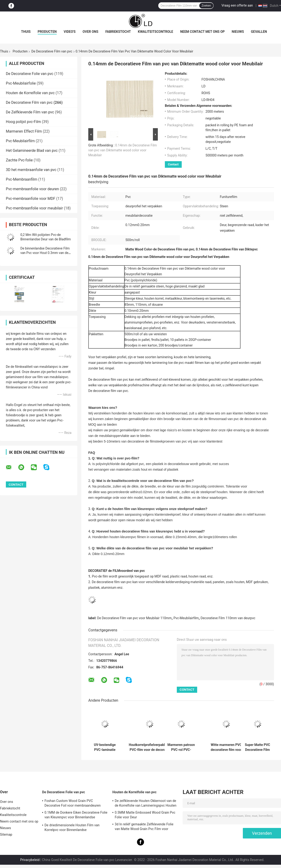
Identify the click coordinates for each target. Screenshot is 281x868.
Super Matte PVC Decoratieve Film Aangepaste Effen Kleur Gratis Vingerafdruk (258, 747)
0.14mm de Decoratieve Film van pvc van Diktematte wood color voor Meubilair (123, 150)
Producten (47, 32)
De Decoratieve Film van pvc (52, 51)
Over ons (91, 32)
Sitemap (6, 834)
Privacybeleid (30, 860)
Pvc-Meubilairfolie (21, 83)
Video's (70, 32)
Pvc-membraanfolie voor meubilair (34, 208)
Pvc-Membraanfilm (22, 179)
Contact (173, 164)
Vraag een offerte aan (237, 5)
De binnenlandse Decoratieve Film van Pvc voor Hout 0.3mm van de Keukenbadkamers (45, 253)
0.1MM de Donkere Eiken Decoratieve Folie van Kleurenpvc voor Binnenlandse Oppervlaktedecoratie (76, 816)
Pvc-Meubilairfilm (20, 141)
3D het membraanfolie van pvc (31, 170)
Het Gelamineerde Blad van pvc (32, 151)
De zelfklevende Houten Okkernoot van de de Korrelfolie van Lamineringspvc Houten (146, 803)
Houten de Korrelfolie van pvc (30, 93)
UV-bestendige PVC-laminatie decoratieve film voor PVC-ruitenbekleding (105, 747)
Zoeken (206, 6)
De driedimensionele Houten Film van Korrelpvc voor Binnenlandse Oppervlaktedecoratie (72, 828)
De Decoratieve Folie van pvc (30, 74)
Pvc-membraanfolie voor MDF (31, 199)
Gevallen (259, 32)
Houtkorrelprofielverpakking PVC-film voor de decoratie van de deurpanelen (150, 747)
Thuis (26, 32)
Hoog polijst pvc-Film (23, 122)
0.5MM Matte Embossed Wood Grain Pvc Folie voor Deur (145, 815)
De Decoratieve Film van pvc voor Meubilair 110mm (134, 618)
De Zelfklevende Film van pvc (30, 112)
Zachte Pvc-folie (19, 160)
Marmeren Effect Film (24, 131)
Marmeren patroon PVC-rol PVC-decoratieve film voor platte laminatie (181, 747)
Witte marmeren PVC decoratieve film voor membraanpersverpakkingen (226, 747)
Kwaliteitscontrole (156, 32)
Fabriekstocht (118, 32)
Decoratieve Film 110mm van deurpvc (228, 618)
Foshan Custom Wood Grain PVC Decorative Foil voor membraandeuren (73, 803)
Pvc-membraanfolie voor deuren (32, 189)
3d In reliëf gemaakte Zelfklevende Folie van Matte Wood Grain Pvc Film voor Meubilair (144, 827)
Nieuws (238, 32)
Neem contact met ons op (202, 32)
